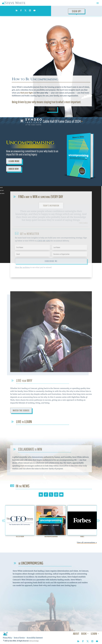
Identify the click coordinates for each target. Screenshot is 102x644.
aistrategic (36, 641)
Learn (94, 634)
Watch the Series (21, 411)
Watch (52, 109)
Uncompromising (30, 143)
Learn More (14, 161)
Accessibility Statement (35, 638)
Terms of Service (19, 638)
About (76, 634)
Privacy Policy (7, 638)
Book (84, 634)
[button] (4, 521)
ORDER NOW (14, 169)
